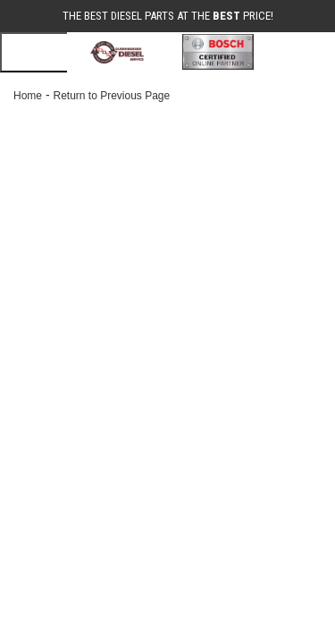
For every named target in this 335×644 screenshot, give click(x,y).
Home (28, 96)
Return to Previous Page (111, 96)
